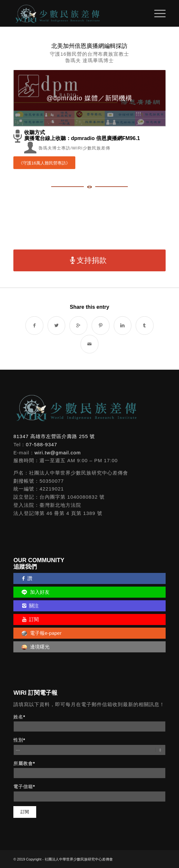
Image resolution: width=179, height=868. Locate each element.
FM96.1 (131, 138)
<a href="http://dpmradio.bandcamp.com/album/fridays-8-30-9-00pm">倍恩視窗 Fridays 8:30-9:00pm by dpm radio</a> (89, 221)
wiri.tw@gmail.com (58, 453)
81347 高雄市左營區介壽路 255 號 (54, 436)
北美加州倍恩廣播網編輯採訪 (89, 46)
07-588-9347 (41, 444)
